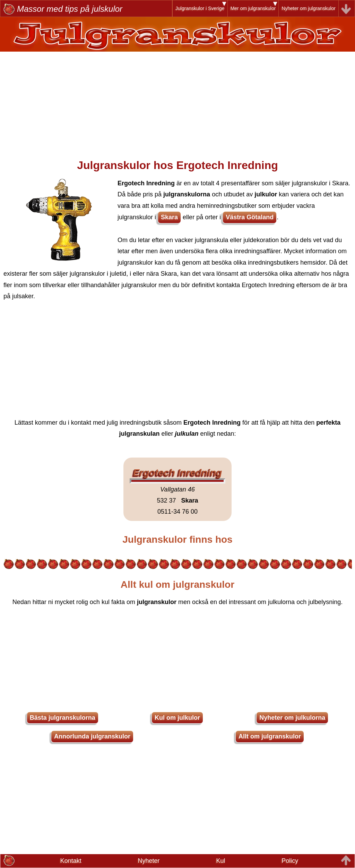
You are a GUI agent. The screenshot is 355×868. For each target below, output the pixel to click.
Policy (290, 861)
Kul (220, 861)
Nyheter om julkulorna (292, 718)
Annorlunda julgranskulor (92, 736)
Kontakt (71, 861)
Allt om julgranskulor (270, 736)
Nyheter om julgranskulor (309, 8)
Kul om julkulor (177, 718)
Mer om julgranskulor (253, 8)
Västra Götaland (250, 217)
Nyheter (149, 861)
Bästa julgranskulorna (63, 718)
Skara (169, 217)
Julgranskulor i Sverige (200, 8)
